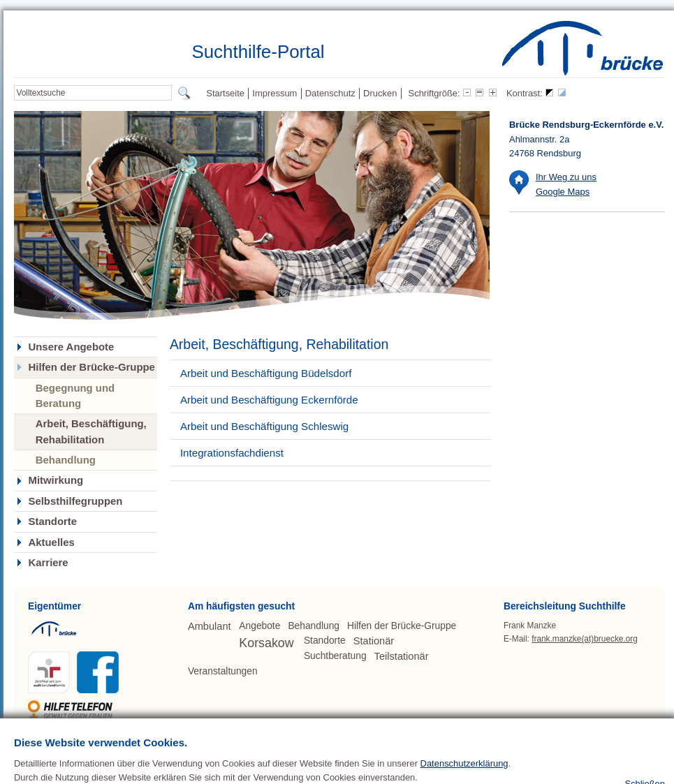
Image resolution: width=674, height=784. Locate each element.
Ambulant (210, 626)
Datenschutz (330, 93)
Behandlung (66, 460)
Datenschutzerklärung (464, 779)
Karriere (48, 563)
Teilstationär (402, 656)
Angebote (259, 626)
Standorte (52, 522)
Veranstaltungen (223, 671)
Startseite (225, 93)
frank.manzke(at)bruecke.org (585, 639)
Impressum (274, 93)
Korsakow (266, 643)
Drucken (380, 93)
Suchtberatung (335, 656)
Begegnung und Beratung (75, 395)
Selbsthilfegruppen (75, 501)
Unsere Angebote (71, 347)
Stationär (374, 641)
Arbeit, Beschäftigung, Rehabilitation (91, 431)
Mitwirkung (56, 480)
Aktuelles (51, 542)
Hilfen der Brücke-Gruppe (91, 367)
